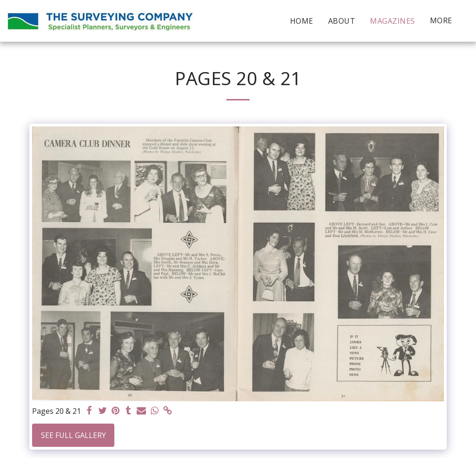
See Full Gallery (73, 435)
